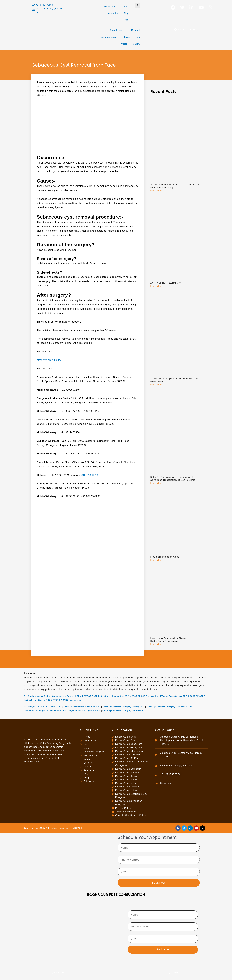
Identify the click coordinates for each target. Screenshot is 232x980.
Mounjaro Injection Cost (164, 557)
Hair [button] (138, 37)
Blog (126, 13)
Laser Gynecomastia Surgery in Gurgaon (167, 707)
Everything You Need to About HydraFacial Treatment (168, 639)
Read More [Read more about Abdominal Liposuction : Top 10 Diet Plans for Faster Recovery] (156, 191)
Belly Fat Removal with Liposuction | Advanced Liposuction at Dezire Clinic (173, 478)
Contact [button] (125, 6)
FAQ (126, 20)
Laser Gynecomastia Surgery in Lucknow (123, 710)
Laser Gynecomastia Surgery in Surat (82, 710)
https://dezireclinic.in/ (49, 360)
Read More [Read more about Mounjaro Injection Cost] (156, 560)
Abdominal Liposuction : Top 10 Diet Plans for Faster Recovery (175, 186)
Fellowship (109, 6)
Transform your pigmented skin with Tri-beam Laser (174, 380)
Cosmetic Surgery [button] (110, 37)
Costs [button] (124, 44)
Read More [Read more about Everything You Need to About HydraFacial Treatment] (156, 644)
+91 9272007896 (91, 475)
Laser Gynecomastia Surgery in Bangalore (123, 707)
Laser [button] (127, 37)
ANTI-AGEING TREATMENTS (166, 283)
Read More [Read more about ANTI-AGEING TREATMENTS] (156, 286)
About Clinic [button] (116, 30)
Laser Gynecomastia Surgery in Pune (82, 707)
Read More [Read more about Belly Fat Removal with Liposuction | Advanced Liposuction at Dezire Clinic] (156, 483)
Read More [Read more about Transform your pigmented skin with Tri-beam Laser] (156, 385)
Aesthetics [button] (113, 13)
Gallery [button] (137, 44)
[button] (137, 5)
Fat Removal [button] (134, 30)
